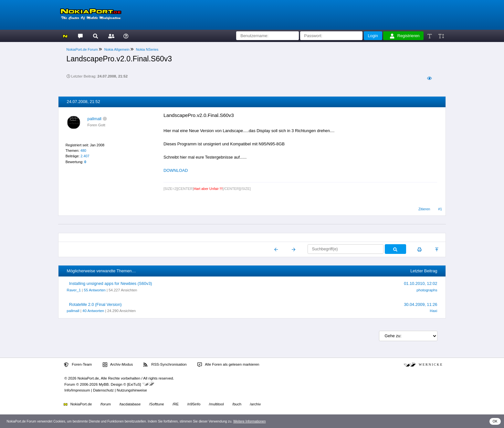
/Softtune (157, 404)
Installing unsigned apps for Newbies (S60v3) (111, 283)
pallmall (94, 119)
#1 (440, 209)
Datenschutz (103, 390)
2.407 (85, 156)
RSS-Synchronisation (165, 365)
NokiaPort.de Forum (82, 49)
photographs (427, 290)
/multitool (216, 404)
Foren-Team (78, 365)
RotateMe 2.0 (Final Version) (95, 304)
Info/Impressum (77, 390)
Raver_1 (74, 290)
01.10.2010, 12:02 (420, 283)
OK (495, 421)
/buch (237, 404)
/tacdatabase (130, 404)
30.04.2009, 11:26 (420, 304)
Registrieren (405, 36)
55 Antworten (95, 290)
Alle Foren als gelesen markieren (228, 365)
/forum (106, 404)
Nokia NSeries (147, 49)
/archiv (255, 404)
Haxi (433, 311)
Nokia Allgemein (117, 49)
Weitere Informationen (250, 421)
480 (83, 151)
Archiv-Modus (118, 365)
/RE (176, 404)
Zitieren (424, 209)
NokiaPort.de (78, 404)
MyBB (104, 384)
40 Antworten (93, 311)
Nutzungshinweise (132, 390)
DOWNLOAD (176, 170)
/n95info (194, 404)
